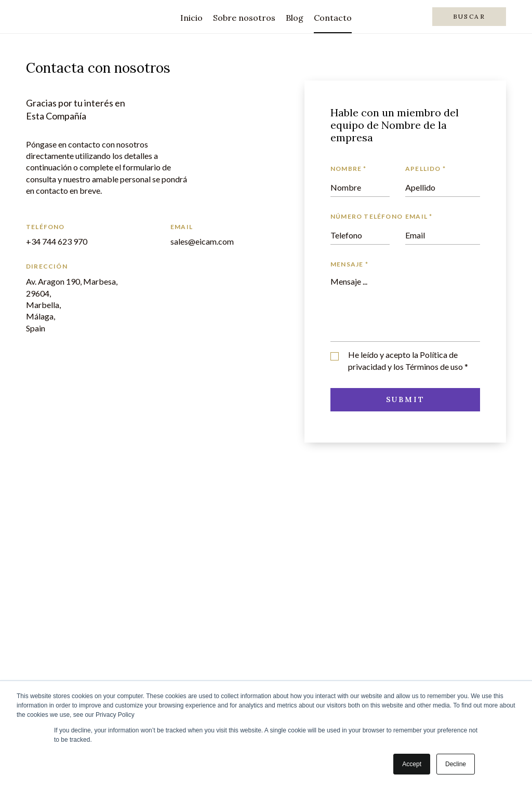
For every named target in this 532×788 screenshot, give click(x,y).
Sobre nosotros (244, 18)
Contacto (333, 18)
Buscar (469, 16)
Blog (295, 18)
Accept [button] (412, 764)
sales (179, 241)
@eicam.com (211, 241)
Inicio (191, 18)
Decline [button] (456, 764)
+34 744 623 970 (57, 241)
